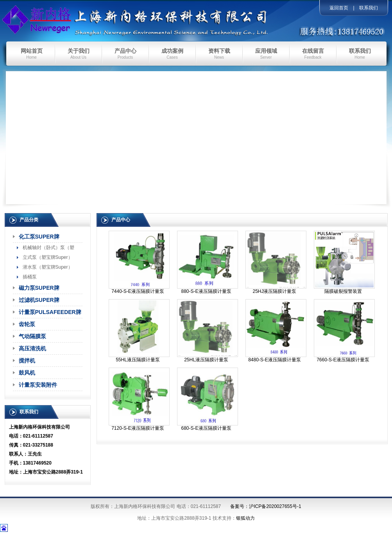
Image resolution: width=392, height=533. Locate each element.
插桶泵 (30, 277)
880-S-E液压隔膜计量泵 (206, 291)
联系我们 (369, 8)
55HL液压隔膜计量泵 (138, 360)
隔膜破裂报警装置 (343, 291)
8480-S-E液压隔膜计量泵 (275, 360)
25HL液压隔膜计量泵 (206, 360)
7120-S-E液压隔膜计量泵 (138, 428)
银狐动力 (245, 518)
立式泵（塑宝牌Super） (48, 257)
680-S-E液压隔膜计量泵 (206, 428)
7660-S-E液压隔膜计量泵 (343, 360)
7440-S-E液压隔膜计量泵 (138, 291)
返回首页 (339, 8)
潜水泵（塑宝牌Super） (48, 267)
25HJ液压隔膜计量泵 (274, 291)
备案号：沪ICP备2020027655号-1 (266, 506)
